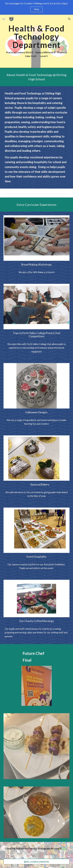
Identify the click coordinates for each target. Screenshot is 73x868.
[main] (37, 41)
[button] (4, 19)
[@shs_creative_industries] (37, 862)
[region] (36, 7)
